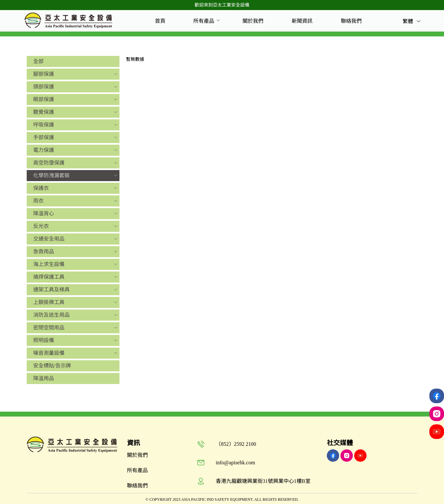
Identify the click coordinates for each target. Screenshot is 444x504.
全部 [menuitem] (38, 61)
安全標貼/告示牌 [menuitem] (52, 366)
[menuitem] (160, 21)
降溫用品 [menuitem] (44, 378)
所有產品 (204, 21)
